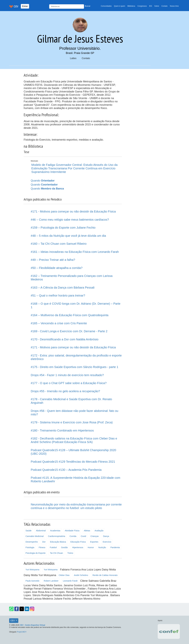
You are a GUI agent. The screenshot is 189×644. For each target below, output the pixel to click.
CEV (13, 621)
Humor (91, 547)
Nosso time (174, 6)
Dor (44, 542)
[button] (11, 609)
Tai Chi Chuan (56, 553)
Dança (106, 536)
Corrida (73, 536)
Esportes (94, 542)
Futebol (53, 547)
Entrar (25, 6)
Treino (70, 553)
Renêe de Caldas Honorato (105, 575)
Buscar (88, 6)
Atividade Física (72, 531)
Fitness (42, 547)
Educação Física (78, 542)
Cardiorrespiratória (57, 536)
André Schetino (81, 575)
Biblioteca (131, 6)
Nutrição (102, 547)
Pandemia (115, 547)
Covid (83, 536)
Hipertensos (78, 547)
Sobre (157, 6)
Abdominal (41, 531)
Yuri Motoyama (32, 570)
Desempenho (32, 542)
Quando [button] (43, 181)
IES (151, 6)
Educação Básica (58, 542)
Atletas (87, 531)
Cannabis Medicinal (35, 536)
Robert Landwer (51, 581)
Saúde (28, 531)
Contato (164, 6)
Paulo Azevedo (32, 581)
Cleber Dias (64, 575)
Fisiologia (30, 547)
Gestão (64, 547)
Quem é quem (120, 6)
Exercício (107, 542)
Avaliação (99, 531)
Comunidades (106, 6)
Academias (55, 531)
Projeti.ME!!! (22, 632)
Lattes (73, 58)
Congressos (142, 6)
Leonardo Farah (70, 581)
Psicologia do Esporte (36, 553)
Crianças (95, 536)
